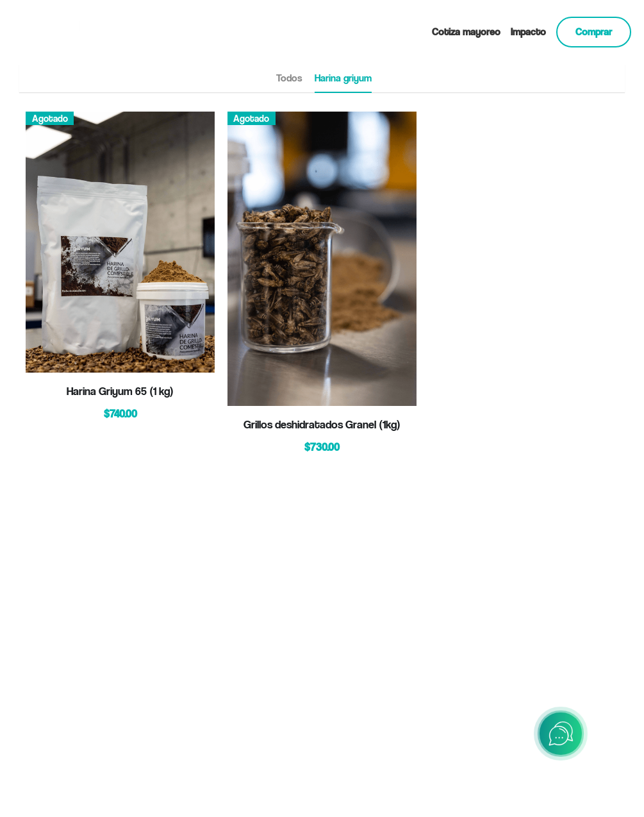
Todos (289, 78)
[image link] (68, 31)
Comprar (594, 32)
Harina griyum (343, 78)
